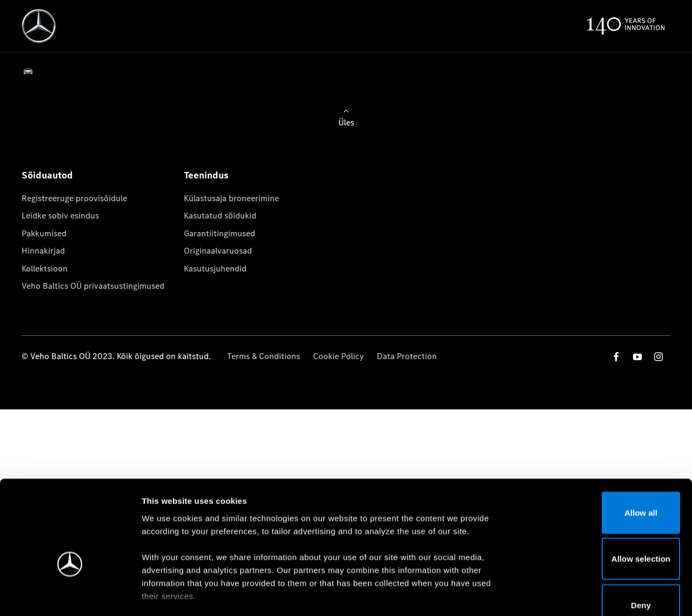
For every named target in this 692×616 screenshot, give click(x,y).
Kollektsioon (45, 269)
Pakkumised (44, 233)
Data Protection (407, 356)
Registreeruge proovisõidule (74, 198)
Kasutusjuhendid (215, 269)
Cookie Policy (338, 356)
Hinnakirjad (43, 251)
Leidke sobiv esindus (60, 216)
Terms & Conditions (264, 356)
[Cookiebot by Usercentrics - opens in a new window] (70, 595)
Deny (602, 539)
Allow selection (601, 494)
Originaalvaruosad (218, 251)
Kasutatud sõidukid (220, 216)
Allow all (602, 447)
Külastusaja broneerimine (231, 198)
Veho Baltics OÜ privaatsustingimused (93, 286)
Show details (567, 595)
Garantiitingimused (219, 233)
